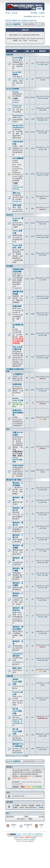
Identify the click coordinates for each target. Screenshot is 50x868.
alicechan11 (41, 358)
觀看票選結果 (18, 740)
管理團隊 (25, 756)
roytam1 (41, 149)
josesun (41, 515)
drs (41, 80)
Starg (41, 700)
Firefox (16, 92)
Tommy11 (41, 617)
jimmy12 (41, 133)
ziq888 (41, 807)
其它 (8, 429)
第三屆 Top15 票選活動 (17, 711)
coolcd (41, 528)
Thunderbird (18, 116)
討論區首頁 (17, 24)
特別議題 (10, 266)
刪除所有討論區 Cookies (13, 756)
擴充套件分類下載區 (14, 480)
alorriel (41, 255)
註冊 (15, 13)
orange (41, 391)
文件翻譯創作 (18, 374)
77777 (41, 551)
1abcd (41, 419)
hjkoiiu (41, 224)
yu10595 (41, 540)
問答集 (34, 13)
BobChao (41, 718)
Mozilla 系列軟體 (13, 89)
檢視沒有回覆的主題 (13, 21)
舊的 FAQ (17, 193)
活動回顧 (10, 676)
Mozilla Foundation (30, 840)
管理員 (22, 787)
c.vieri (41, 280)
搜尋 (42, 13)
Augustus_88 (41, 175)
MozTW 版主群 (37, 787)
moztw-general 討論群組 (17, 460)
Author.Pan (41, 98)
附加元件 (10, 215)
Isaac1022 (41, 315)
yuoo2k (41, 600)
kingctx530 (41, 660)
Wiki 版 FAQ (17, 201)
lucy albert (41, 64)
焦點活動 (10, 55)
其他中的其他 (18, 465)
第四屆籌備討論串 (18, 723)
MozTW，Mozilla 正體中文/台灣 (27, 834)
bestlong (41, 335)
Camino (15, 185)
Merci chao (41, 575)
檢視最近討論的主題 (29, 21)
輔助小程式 (17, 668)
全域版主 (28, 787)
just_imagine (41, 298)
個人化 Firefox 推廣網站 (18, 79)
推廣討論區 (17, 306)
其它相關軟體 (18, 158)
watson (41, 749)
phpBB (18, 836)
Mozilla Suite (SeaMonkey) (18, 126)
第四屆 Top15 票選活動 (17, 682)
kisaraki (41, 502)
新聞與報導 (17, 384)
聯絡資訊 (40, 834)
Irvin (41, 209)
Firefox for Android (16, 101)
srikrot (41, 110)
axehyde (41, 490)
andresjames (41, 237)
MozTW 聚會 (18, 58)
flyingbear (41, 120)
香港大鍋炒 (17, 205)
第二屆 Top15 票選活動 (17, 731)
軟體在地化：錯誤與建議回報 (18, 413)
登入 (8, 13)
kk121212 (41, 588)
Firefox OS (17, 106)
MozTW (25, 6)
